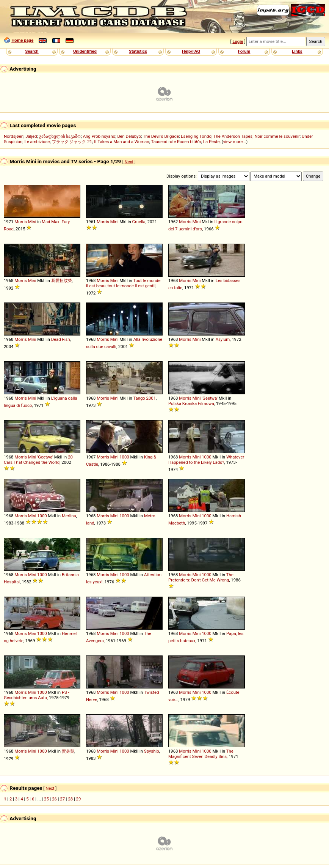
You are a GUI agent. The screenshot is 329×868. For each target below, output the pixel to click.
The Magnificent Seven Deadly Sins (201, 754)
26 (54, 799)
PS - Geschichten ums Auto (37, 695)
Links (297, 51)
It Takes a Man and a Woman (121, 142)
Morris (21, 222)
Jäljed (31, 136)
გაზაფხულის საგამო (60, 136)
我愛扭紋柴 (62, 280)
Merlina (69, 516)
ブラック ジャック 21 (72, 142)
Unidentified (85, 51)
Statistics (138, 51)
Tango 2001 (144, 398)
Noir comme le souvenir (277, 136)
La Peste (211, 142)
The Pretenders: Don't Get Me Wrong (201, 577)
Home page (22, 40)
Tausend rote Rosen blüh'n (176, 142)
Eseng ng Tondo (196, 136)
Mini (32, 222)
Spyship (152, 751)
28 (70, 799)
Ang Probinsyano (99, 136)
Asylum (223, 339)
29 (79, 799)
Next (129, 162)
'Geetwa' (210, 398)
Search (32, 51)
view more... (235, 142)
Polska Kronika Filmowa (191, 403)
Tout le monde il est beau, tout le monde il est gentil (123, 283)
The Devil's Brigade (161, 136)
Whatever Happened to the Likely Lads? (206, 460)
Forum (244, 51)
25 (46, 799)
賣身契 (68, 751)
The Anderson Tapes (233, 136)
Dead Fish (61, 339)
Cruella (139, 222)
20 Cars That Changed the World (38, 460)
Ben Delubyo (129, 136)
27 (62, 799)
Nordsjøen (14, 136)
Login (238, 41)
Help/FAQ (191, 51)
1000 (124, 457)
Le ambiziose (37, 142)
